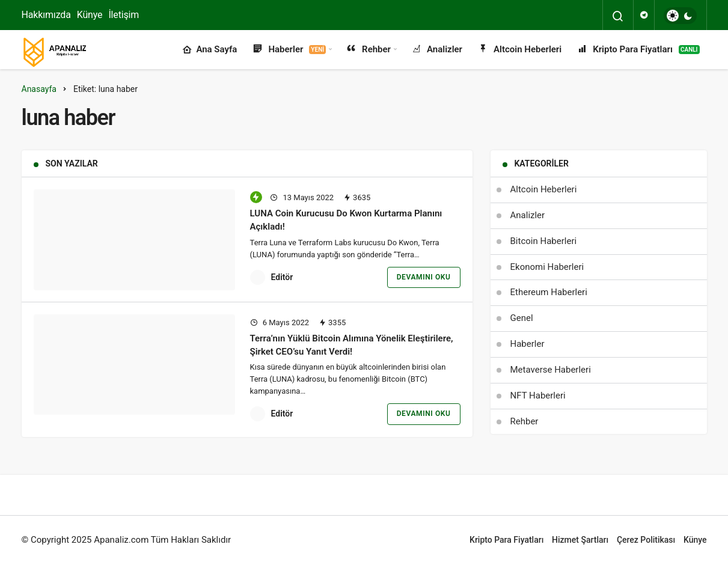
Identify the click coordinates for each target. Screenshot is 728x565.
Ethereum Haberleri (549, 292)
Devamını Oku (424, 277)
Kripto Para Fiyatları (638, 50)
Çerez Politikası (646, 540)
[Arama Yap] (618, 16)
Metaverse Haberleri (551, 370)
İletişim (124, 15)
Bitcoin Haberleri (544, 241)
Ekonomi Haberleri (547, 267)
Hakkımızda (46, 15)
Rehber (368, 50)
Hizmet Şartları (580, 540)
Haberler (289, 50)
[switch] (680, 16)
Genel (522, 318)
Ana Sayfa (210, 50)
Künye (90, 15)
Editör (282, 277)
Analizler (436, 50)
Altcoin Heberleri (519, 50)
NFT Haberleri (538, 395)
